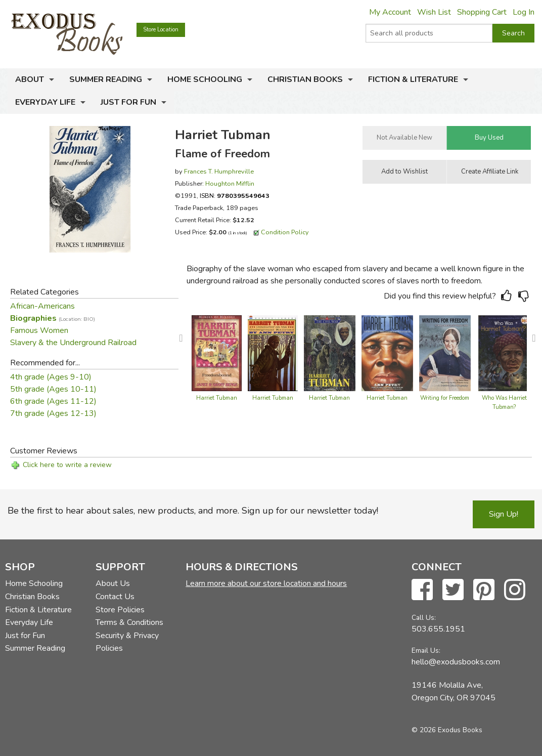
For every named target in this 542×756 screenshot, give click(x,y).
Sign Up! (504, 514)
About (30, 79)
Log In (524, 12)
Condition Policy (285, 232)
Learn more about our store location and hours (266, 583)
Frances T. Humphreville (219, 171)
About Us (113, 583)
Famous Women (39, 330)
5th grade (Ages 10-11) (53, 389)
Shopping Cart (482, 12)
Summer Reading (106, 79)
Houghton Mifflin (230, 183)
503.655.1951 (438, 629)
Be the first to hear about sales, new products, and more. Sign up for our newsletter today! (193, 511)
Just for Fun (128, 102)
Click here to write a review (67, 465)
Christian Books (305, 79)
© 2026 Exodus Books (447, 730)
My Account (390, 12)
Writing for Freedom (445, 398)
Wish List (434, 12)
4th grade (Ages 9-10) (51, 377)
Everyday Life (45, 102)
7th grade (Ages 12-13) (53, 413)
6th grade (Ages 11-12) (53, 401)
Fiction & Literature (413, 79)
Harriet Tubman (217, 398)
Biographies (53, 318)
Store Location (161, 30)
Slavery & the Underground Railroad (73, 343)
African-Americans (42, 306)
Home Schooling (205, 79)
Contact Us (115, 597)
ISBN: (235, 196)
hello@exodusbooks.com (456, 662)
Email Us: (426, 650)
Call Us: (424, 618)
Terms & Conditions (129, 622)
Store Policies (120, 610)
